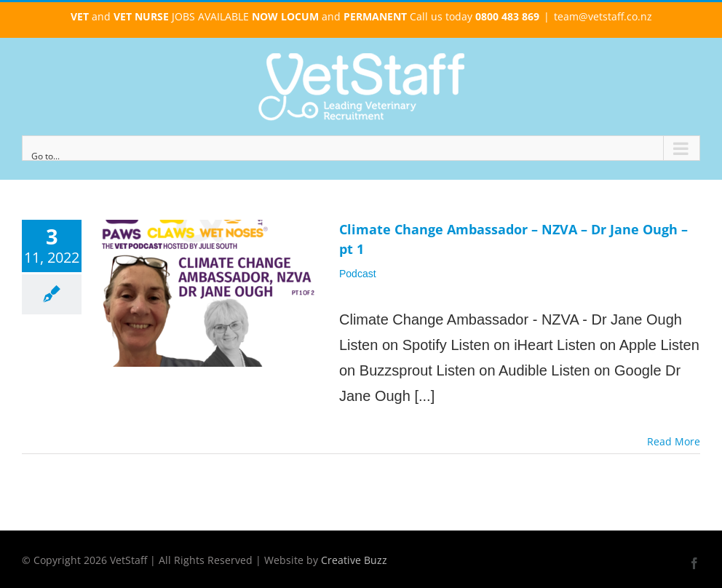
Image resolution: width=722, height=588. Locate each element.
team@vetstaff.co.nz (603, 16)
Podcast (358, 274)
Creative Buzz (354, 560)
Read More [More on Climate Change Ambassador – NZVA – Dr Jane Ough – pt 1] (674, 441)
